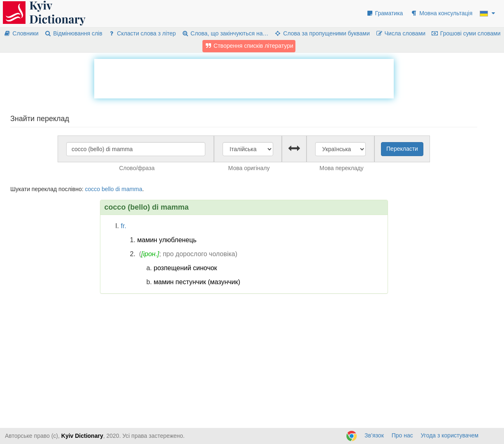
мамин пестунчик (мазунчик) (197, 282)
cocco (92, 189)
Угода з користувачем (450, 435)
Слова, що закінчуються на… (225, 33)
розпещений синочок (186, 268)
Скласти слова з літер (142, 33)
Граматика (385, 13)
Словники (21, 33)
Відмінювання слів (73, 33)
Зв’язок (374, 435)
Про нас (402, 435)
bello (108, 189)
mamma (132, 189)
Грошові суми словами (466, 33)
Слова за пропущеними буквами (322, 33)
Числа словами (401, 33)
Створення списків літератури (249, 46)
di (117, 189)
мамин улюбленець (167, 240)
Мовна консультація (441, 13)
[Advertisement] (244, 77)
